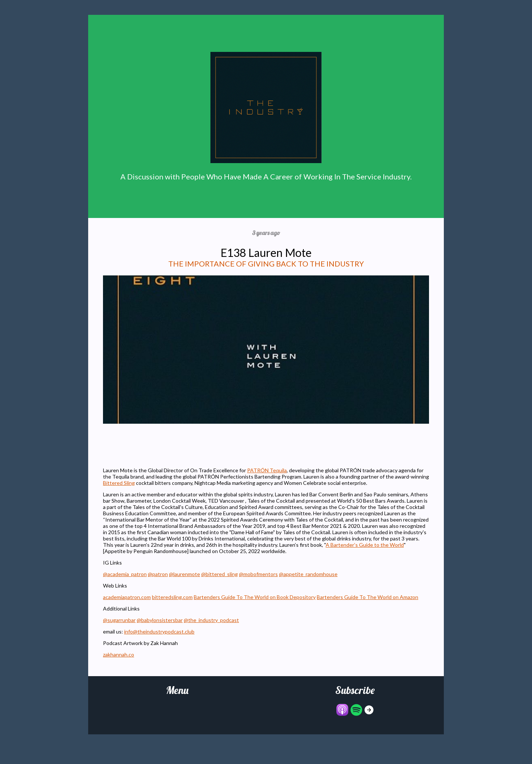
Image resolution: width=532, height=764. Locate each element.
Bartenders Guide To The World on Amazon (368, 597)
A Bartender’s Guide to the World (365, 545)
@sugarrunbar (119, 620)
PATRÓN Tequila (267, 470)
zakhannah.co (119, 654)
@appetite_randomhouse (308, 574)
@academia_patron (125, 574)
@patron (158, 574)
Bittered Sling (119, 483)
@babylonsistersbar (160, 620)
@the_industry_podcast (211, 620)
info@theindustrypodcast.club (159, 631)
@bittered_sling (220, 574)
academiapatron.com (127, 597)
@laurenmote (184, 574)
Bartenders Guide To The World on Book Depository (255, 597)
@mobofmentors (258, 574)
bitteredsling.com (172, 597)
